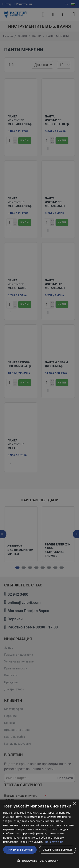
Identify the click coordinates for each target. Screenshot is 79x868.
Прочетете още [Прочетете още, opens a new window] (53, 842)
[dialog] (39, 834)
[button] (39, 861)
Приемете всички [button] (20, 850)
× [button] (74, 804)
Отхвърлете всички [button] (57, 850)
